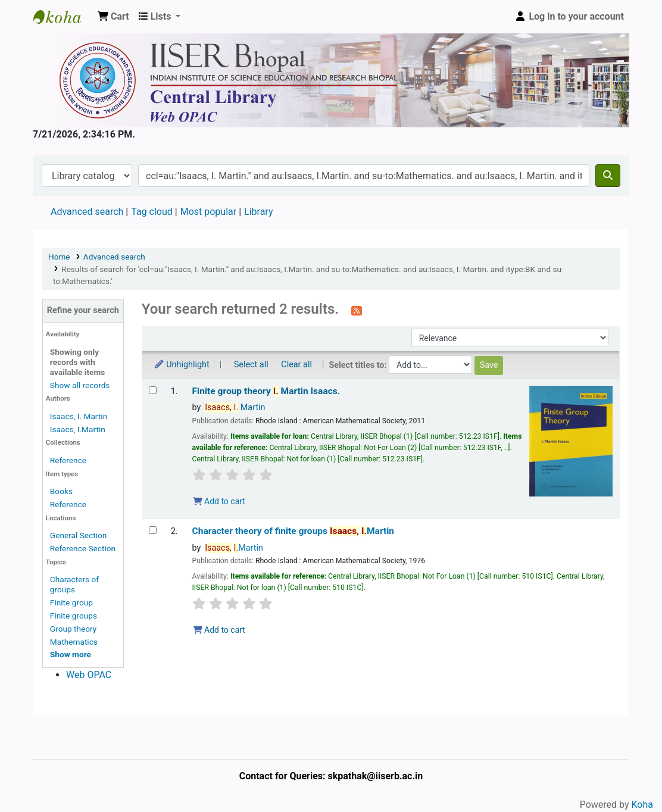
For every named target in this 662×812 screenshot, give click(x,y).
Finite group (71, 602)
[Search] (608, 176)
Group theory (74, 629)
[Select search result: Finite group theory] (153, 390)
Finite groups (74, 616)
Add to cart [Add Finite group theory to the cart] (219, 501)
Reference (68, 460)
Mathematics (74, 642)
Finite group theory (266, 391)
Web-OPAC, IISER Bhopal (63, 17)
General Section (79, 535)
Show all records (80, 385)
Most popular (208, 212)
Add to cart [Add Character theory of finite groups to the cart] (219, 630)
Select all (251, 365)
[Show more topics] (71, 654)
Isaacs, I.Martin (78, 429)
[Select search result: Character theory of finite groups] (153, 530)
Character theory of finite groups (293, 531)
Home (59, 257)
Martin (235, 407)
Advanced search (87, 212)
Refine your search (83, 310)
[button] (113, 17)
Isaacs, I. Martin (79, 416)
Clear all (296, 365)
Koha (642, 805)
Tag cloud (152, 212)
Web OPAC (89, 675)
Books (61, 491)
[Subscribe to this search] (357, 310)
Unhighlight (182, 365)
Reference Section (83, 548)
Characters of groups (74, 584)
